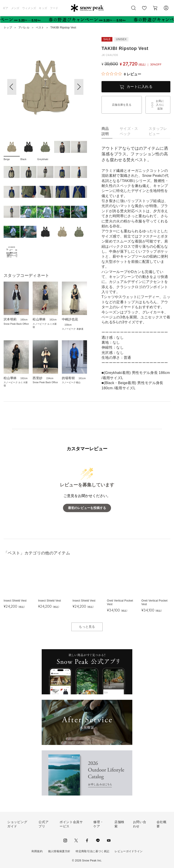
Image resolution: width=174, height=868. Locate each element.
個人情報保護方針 (59, 851)
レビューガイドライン (129, 851)
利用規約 (37, 851)
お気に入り (144, 10)
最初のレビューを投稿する (87, 508)
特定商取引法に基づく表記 (92, 851)
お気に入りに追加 (160, 105)
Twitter (76, 840)
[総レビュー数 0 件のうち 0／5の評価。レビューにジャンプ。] (121, 74)
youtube (109, 840)
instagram (65, 840)
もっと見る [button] (87, 627)
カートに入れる (140, 87)
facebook (87, 840)
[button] (79, 87)
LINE (98, 840)
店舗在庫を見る (122, 105)
